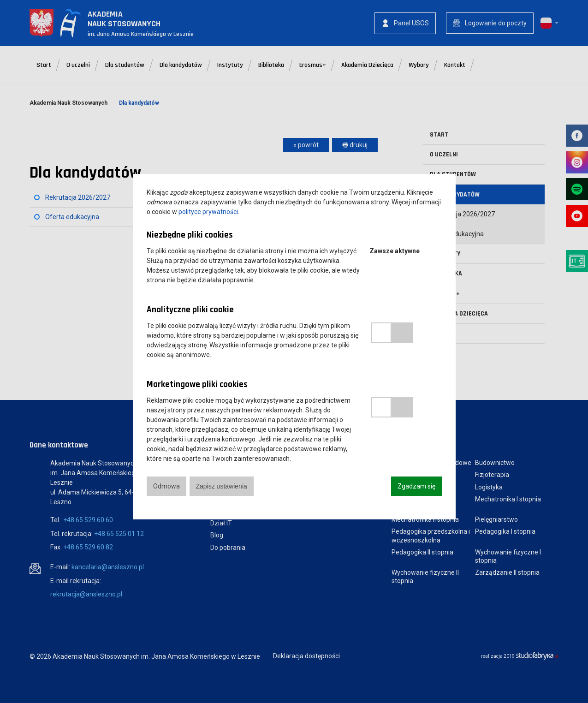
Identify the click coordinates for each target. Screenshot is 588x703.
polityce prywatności (208, 212)
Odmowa (166, 486)
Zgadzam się (416, 486)
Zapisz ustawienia (222, 486)
